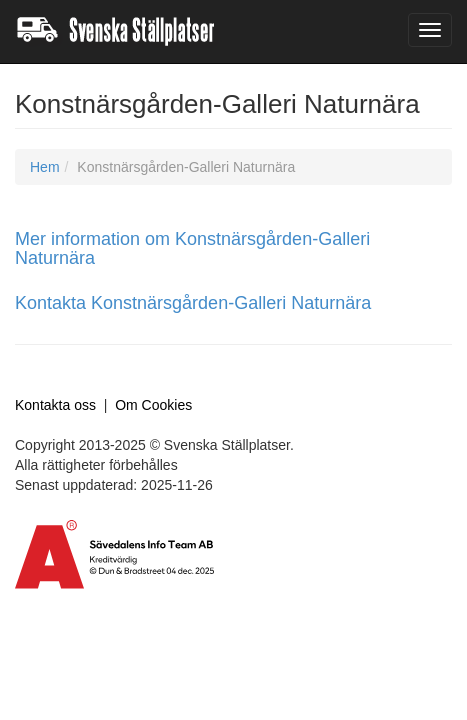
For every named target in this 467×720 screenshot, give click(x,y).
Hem (45, 167)
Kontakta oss (55, 405)
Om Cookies (153, 405)
